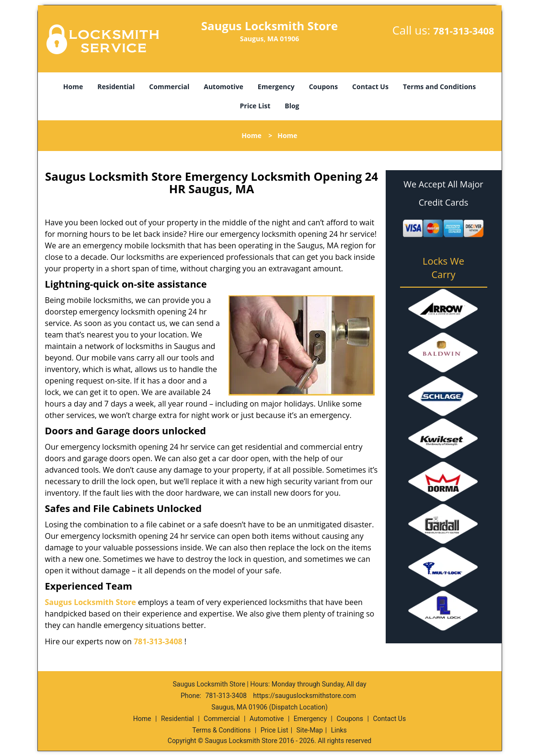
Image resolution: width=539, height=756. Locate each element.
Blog (292, 106)
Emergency (276, 87)
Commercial (169, 87)
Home (73, 87)
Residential (116, 87)
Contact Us (370, 87)
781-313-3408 (464, 31)
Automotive (224, 87)
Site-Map (310, 730)
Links (339, 730)
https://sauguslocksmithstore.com (304, 696)
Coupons (323, 87)
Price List (255, 106)
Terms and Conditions (439, 87)
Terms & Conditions (221, 730)
